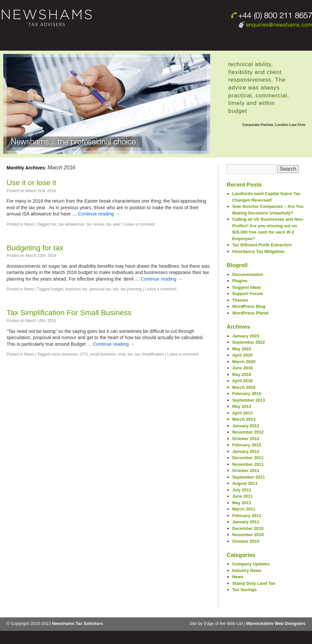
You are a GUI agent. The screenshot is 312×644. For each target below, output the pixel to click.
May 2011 (242, 503)
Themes (240, 300)
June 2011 (243, 496)
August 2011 (245, 483)
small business (103, 354)
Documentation (248, 274)
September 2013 (249, 400)
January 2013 (246, 426)
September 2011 (249, 477)
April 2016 (242, 381)
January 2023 (246, 336)
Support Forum (248, 294)
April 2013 (242, 413)
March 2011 (244, 509)
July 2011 (242, 490)
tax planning (131, 289)
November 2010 (248, 535)
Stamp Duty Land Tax (254, 583)
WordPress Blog (249, 306)
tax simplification (149, 354)
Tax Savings (245, 590)
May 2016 (242, 374)
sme (122, 354)
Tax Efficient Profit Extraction (262, 245)
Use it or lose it (31, 183)
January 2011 (246, 522)
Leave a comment (139, 224)
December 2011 (248, 458)
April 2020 (242, 355)
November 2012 (248, 432)
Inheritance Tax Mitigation (258, 251)
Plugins (240, 281)
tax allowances (71, 224)
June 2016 (243, 368)
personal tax (100, 289)
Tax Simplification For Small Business (69, 312)
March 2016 (244, 387)
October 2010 (246, 541)
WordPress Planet (250, 313)
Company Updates (251, 564)
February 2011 (247, 516)
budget (57, 289)
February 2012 (247, 445)
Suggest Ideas (247, 287)
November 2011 (248, 464)
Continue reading (99, 214)
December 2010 (248, 528)
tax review (95, 224)
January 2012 (246, 451)
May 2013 (242, 406)
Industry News (247, 570)
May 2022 (242, 349)
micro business (64, 354)
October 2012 (246, 439)
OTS (84, 354)
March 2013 (244, 419)
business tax (76, 289)
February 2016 (247, 394)
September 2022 (249, 342)
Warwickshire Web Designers (276, 623)
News (29, 224)
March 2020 (244, 362)
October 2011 (246, 471)
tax (54, 224)
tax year (113, 224)
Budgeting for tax (35, 248)
